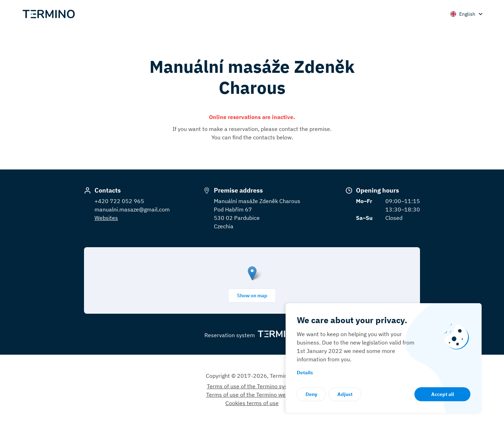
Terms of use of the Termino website (252, 395)
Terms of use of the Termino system (252, 386)
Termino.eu (284, 376)
